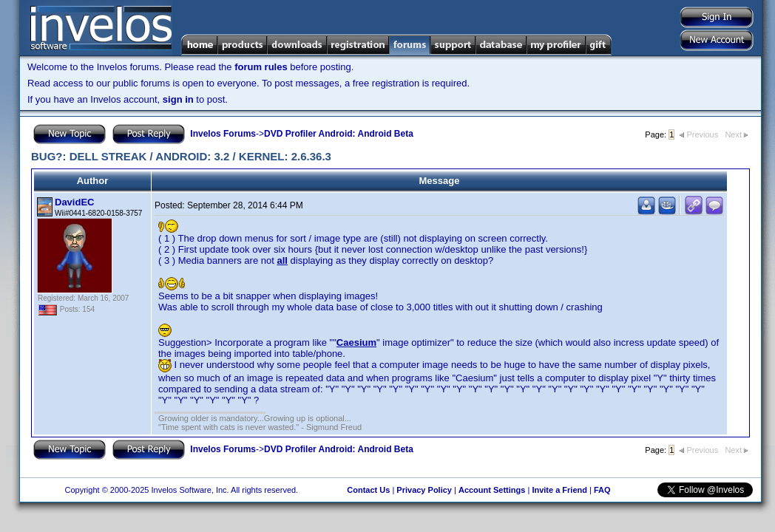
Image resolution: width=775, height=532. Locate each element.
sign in (178, 99)
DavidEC (74, 202)
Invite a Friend (559, 490)
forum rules (261, 67)
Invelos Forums (223, 134)
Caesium (356, 342)
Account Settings (492, 490)
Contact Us (368, 490)
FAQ (602, 490)
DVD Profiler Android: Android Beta (339, 134)
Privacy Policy (424, 490)
